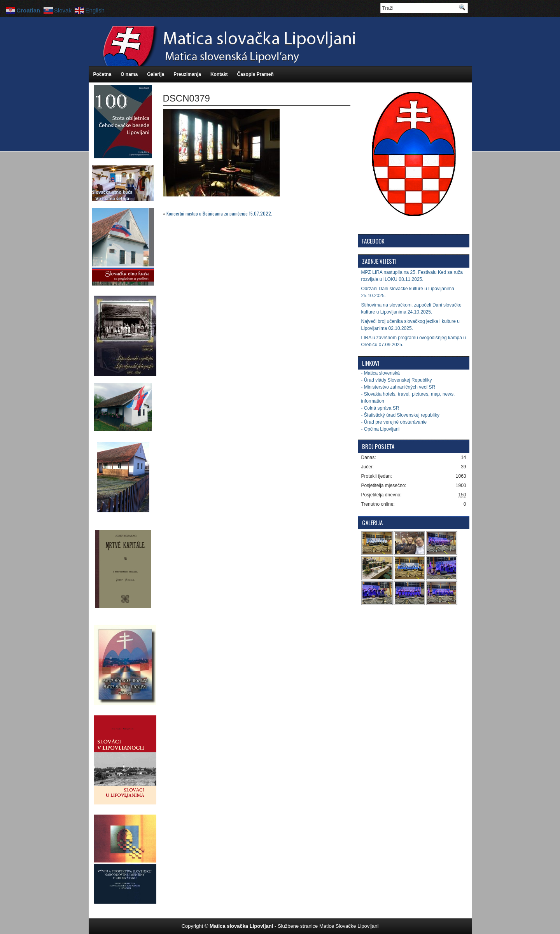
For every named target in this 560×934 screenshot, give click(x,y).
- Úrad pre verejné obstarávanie (394, 422)
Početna (102, 74)
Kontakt (219, 74)
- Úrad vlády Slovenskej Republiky (397, 380)
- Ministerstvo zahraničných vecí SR (398, 387)
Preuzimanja (187, 74)
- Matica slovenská (381, 373)
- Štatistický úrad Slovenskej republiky (400, 415)
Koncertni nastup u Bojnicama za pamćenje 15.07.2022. (219, 213)
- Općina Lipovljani (381, 429)
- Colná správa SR (380, 408)
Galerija (156, 74)
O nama (129, 74)
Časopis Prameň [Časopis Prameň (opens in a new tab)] (255, 74)
